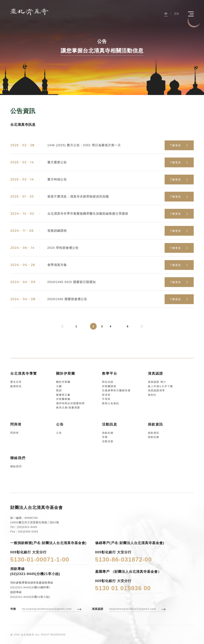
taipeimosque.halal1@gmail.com (133, 609)
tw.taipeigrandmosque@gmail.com (47, 609)
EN (177, 14)
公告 (59, 433)
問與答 (15, 433)
